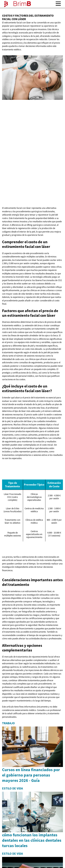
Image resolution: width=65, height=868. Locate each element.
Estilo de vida (12, 788)
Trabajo (8, 723)
